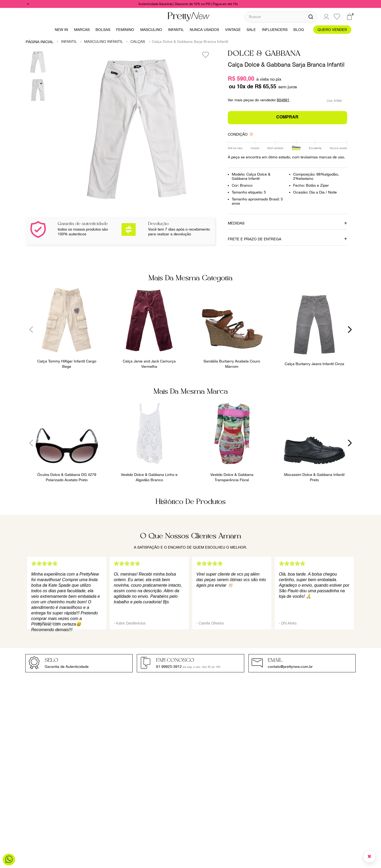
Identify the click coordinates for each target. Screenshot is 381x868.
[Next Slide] (350, 330)
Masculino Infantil (104, 42)
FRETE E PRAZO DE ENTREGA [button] (255, 239)
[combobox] (281, 17)
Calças (138, 42)
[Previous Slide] (31, 330)
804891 (283, 100)
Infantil (69, 42)
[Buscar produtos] (311, 17)
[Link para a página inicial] (40, 42)
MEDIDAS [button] (236, 223)
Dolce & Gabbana (264, 54)
